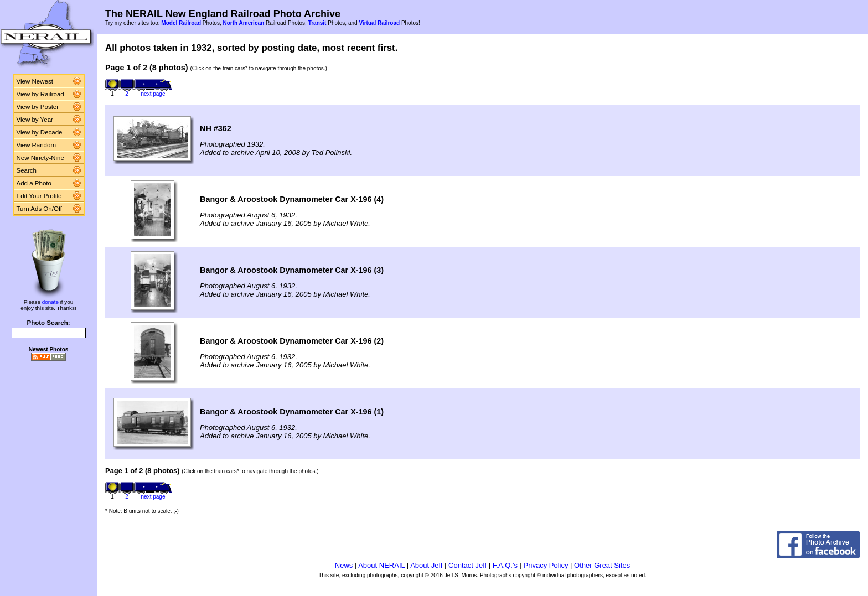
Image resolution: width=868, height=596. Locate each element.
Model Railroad (181, 23)
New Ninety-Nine (40, 158)
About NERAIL (381, 565)
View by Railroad (40, 94)
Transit (317, 23)
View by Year (35, 120)
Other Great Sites (602, 565)
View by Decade (40, 132)
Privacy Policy (546, 565)
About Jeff (426, 565)
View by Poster (38, 107)
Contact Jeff (467, 565)
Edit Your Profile (39, 196)
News (344, 565)
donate (50, 302)
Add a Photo (34, 183)
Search (27, 170)
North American (243, 23)
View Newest (35, 81)
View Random (36, 145)
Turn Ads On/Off (40, 209)
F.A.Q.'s (505, 565)
